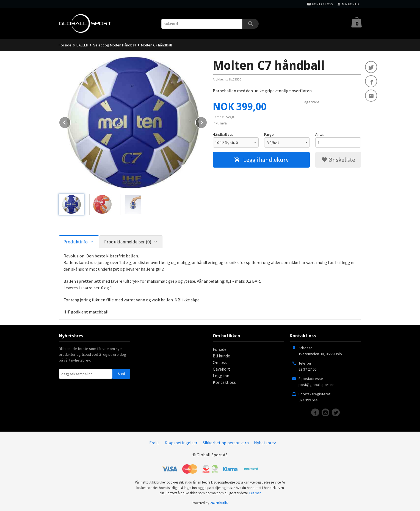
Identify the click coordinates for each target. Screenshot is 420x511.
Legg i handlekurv (261, 160)
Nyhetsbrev (265, 443)
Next (207, 121)
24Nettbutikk (219, 503)
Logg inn (221, 376)
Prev (71, 121)
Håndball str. (223, 134)
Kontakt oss (224, 382)
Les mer (255, 493)
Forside (65, 45)
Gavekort (221, 369)
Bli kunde (221, 356)
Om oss (220, 362)
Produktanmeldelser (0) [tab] (128, 242)
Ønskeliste (338, 160)
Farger (270, 134)
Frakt (154, 443)
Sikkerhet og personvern (226, 443)
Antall (320, 134)
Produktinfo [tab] (76, 242)
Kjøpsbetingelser (181, 443)
